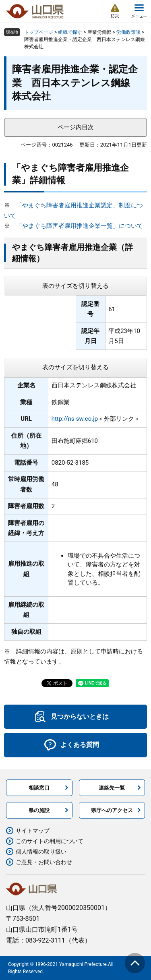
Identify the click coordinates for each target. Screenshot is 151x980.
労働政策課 (128, 32)
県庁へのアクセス (112, 810)
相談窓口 (39, 788)
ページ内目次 (76, 127)
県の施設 (39, 810)
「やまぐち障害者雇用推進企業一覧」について (80, 226)
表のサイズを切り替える (75, 286)
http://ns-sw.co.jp (75, 419)
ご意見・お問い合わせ (44, 862)
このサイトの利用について (50, 841)
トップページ (39, 32)
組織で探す (70, 32)
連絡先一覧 (112, 788)
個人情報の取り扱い (41, 852)
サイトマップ (33, 831)
